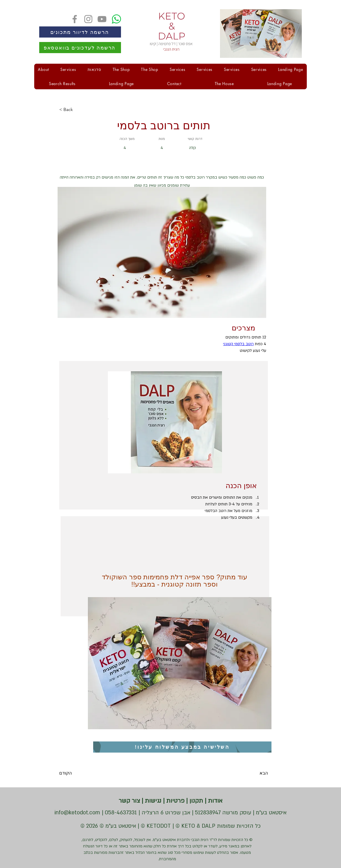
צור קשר (129, 801)
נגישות (152, 801)
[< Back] (77, 110)
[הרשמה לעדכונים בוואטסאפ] (80, 48)
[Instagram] (88, 19)
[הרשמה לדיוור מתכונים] (80, 32)
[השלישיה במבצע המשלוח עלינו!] (182, 747)
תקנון (195, 801)
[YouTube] (102, 19)
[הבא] (254, 773)
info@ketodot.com (77, 813)
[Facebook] (75, 19)
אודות (214, 801)
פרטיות (175, 801)
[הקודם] (77, 773)
